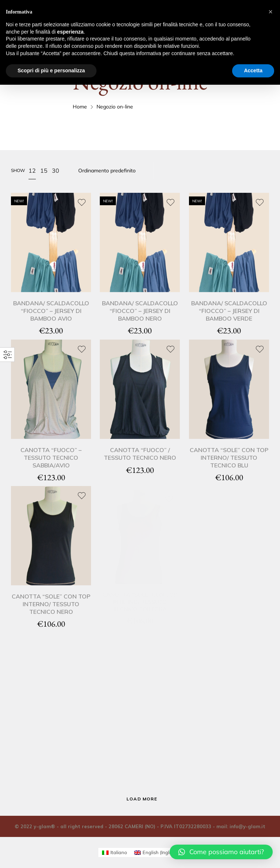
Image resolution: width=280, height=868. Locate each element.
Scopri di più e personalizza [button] (51, 70)
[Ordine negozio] (113, 171)
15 (44, 171)
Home (80, 107)
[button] (221, 852)
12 (32, 171)
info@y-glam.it (247, 826)
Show (18, 170)
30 (56, 171)
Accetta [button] (253, 70)
